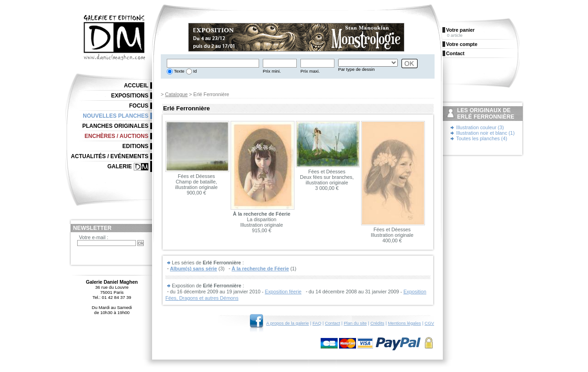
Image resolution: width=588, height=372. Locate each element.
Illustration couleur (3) (480, 127)
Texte (178, 71)
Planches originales (115, 126)
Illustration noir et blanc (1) (485, 133)
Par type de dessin (356, 69)
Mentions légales (404, 323)
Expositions (130, 96)
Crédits (377, 323)
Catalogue (176, 94)
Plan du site (355, 323)
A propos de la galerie (288, 323)
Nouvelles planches (116, 116)
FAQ (317, 323)
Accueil (136, 86)
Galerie (120, 166)
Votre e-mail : (94, 237)
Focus (139, 106)
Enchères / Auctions (116, 136)
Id (195, 71)
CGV (429, 323)
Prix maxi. (310, 71)
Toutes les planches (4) (482, 138)
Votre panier (460, 30)
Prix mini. (272, 71)
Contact (332, 323)
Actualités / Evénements (110, 156)
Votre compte (462, 44)
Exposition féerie (283, 292)
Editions (135, 146)
